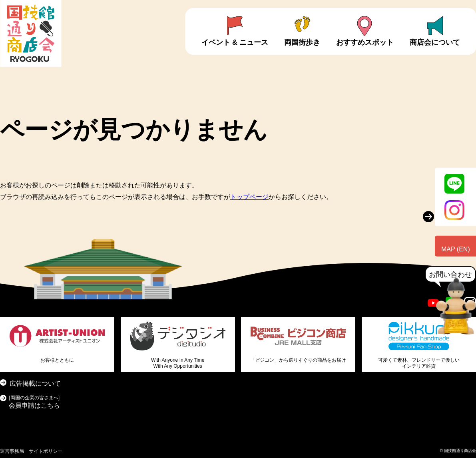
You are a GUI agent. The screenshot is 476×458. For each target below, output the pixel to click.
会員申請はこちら (34, 401)
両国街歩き (302, 42)
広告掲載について (35, 383)
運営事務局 (12, 451)
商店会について (435, 42)
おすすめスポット (365, 42)
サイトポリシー (46, 451)
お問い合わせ (450, 275)
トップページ (249, 197)
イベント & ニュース (235, 42)
